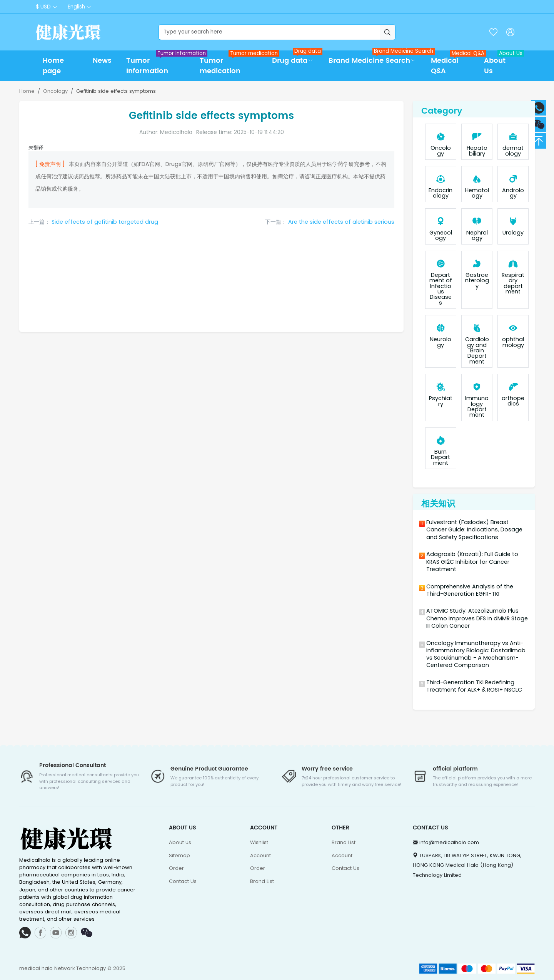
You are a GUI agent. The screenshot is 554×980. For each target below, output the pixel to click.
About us (180, 842)
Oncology (55, 91)
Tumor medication (232, 64)
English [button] (76, 7)
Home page (53, 66)
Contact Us (183, 881)
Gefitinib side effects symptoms (116, 91)
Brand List (262, 881)
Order (176, 868)
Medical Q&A (454, 64)
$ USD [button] (43, 7)
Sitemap (179, 855)
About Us (501, 64)
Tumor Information (159, 64)
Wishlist (259, 842)
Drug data (296, 58)
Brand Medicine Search (376, 58)
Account (260, 855)
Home (27, 91)
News (102, 61)
